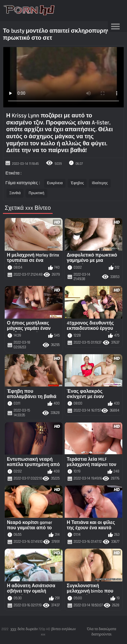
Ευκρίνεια (55, 183)
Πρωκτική (36, 193)
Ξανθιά (15, 193)
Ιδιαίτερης (100, 183)
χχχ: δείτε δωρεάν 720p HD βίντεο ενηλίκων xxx (43, 632)
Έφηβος (77, 183)
